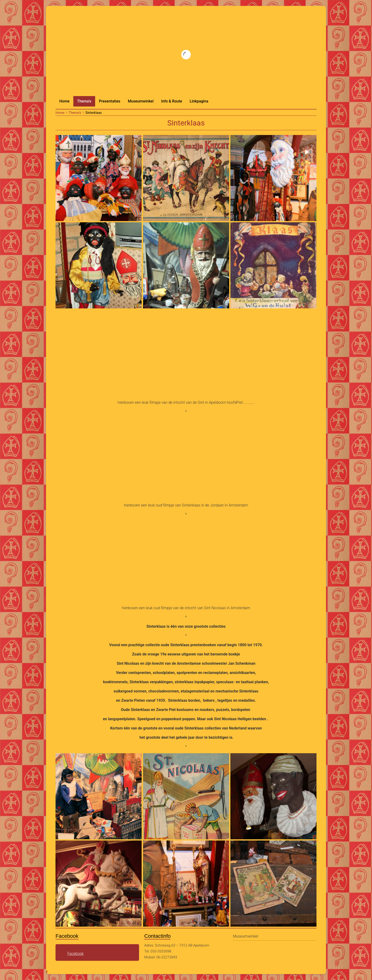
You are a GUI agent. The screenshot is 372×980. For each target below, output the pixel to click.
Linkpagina (199, 101)
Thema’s (84, 101)
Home (64, 101)
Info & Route (172, 101)
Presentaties (110, 101)
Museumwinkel (141, 101)
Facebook (75, 954)
